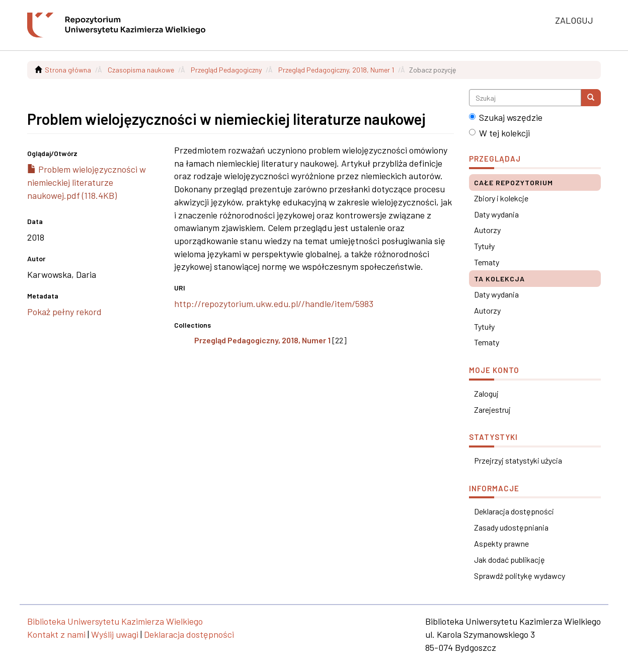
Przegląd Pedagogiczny (226, 70)
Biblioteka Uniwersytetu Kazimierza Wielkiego (115, 621)
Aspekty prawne (501, 543)
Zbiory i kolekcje (501, 198)
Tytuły (484, 246)
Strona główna (68, 70)
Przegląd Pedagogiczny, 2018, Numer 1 (336, 70)
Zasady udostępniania (511, 527)
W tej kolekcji (499, 133)
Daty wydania (496, 214)
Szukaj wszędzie (506, 117)
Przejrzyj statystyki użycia (518, 460)
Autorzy (487, 230)
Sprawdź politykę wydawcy (520, 576)
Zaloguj (486, 393)
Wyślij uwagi (115, 634)
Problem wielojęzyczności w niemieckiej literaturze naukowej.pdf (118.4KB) (87, 182)
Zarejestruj (492, 409)
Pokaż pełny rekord (64, 312)
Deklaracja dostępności (514, 511)
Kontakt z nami (56, 634)
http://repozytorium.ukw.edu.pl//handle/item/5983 (274, 304)
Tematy (487, 262)
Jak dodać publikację (509, 559)
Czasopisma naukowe (141, 70)
